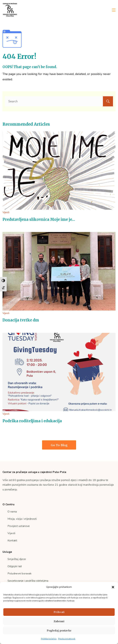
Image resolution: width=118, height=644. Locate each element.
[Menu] (114, 10)
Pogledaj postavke (59, 630)
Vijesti (6, 212)
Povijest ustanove (19, 526)
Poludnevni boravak (20, 574)
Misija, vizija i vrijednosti (22, 519)
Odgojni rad (15, 566)
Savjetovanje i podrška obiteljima (28, 581)
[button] (113, 587)
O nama (12, 512)
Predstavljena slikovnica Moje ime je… (39, 219)
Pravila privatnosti (67, 639)
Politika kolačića (49, 639)
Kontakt (12, 540)
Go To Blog (59, 445)
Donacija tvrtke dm (21, 320)
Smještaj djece (17, 559)
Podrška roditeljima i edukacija (32, 421)
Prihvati (59, 612)
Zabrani (59, 621)
